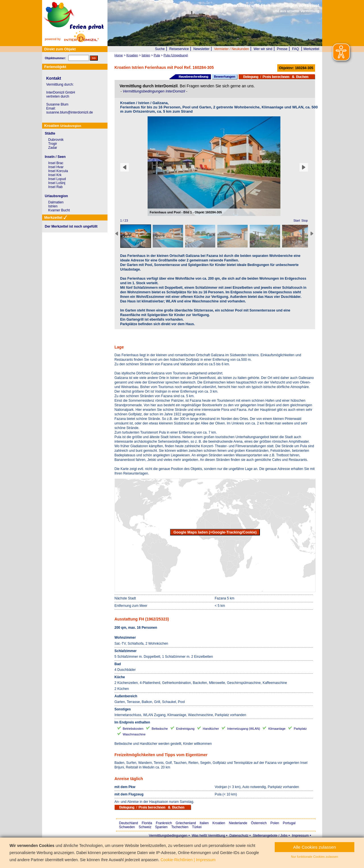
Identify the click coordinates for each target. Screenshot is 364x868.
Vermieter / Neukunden (232, 49)
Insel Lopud (57, 179)
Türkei (197, 827)
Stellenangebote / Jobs (270, 836)
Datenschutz (239, 836)
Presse (282, 49)
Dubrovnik (56, 140)
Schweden (127, 827)
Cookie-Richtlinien (176, 860)
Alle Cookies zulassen (315, 847)
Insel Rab (56, 187)
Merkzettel (311, 49)
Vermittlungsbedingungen (168, 836)
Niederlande (238, 823)
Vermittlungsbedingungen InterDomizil (154, 91)
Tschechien (180, 827)
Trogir (53, 144)
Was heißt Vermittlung (208, 836)
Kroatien (219, 823)
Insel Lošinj (57, 183)
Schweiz (145, 827)
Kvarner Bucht (59, 210)
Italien (204, 823)
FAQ (295, 49)
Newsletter (201, 49)
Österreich (259, 823)
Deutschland (129, 823)
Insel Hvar (56, 167)
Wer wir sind (263, 49)
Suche (160, 49)
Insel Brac (56, 163)
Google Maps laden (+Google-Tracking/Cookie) (215, 532)
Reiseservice (179, 49)
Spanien (161, 827)
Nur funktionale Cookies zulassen (315, 857)
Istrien (53, 206)
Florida (147, 823)
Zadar (53, 148)
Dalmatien (56, 202)
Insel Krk (55, 175)
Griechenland (186, 823)
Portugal (289, 823)
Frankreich (164, 823)
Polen (275, 823)
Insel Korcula (58, 171)
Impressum (300, 836)
